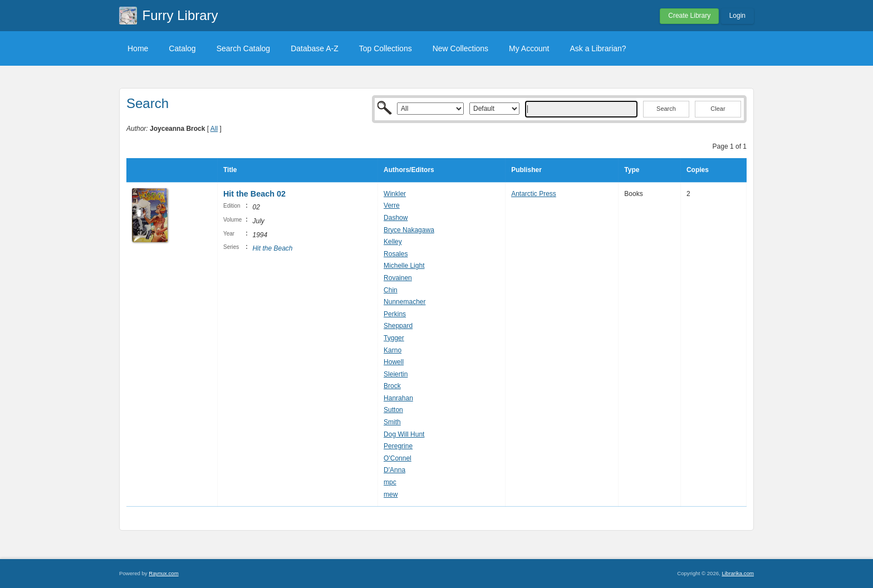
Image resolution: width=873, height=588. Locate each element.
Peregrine (398, 446)
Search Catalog (244, 48)
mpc (390, 482)
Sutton (393, 410)
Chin (391, 290)
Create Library (689, 16)
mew (391, 494)
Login (737, 16)
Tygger (394, 338)
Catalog (182, 48)
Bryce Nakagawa (409, 230)
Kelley (393, 242)
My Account (529, 48)
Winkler (395, 194)
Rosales (396, 254)
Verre (392, 205)
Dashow (396, 218)
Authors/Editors (409, 170)
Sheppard (398, 326)
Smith (392, 422)
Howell (394, 362)
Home (138, 48)
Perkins (395, 314)
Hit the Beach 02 (254, 194)
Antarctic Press (534, 194)
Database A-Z (315, 48)
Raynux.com (163, 573)
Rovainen (398, 278)
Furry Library (180, 15)
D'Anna (394, 470)
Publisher (526, 170)
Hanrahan (398, 398)
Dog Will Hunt (404, 434)
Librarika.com (738, 573)
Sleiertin (396, 374)
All (214, 129)
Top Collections (386, 48)
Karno (393, 350)
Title (230, 170)
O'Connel (398, 458)
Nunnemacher (404, 302)
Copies (698, 170)
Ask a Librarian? (598, 48)
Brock (392, 386)
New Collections (460, 48)
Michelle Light (404, 266)
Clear (718, 109)
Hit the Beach (272, 248)
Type (632, 170)
